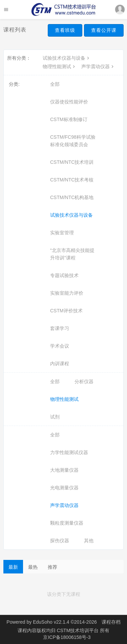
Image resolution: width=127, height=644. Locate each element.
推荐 (52, 567)
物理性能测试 (60, 66)
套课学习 (60, 328)
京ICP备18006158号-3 (67, 637)
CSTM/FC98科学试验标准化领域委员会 (73, 141)
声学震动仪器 (98, 66)
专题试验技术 (64, 275)
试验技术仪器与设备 (67, 58)
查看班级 (65, 30)
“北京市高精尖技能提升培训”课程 (72, 254)
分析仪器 (84, 382)
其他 (89, 541)
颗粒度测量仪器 (67, 523)
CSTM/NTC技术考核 (72, 180)
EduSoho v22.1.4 (51, 622)
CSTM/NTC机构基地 (72, 197)
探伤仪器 (60, 541)
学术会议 (60, 346)
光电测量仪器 (64, 488)
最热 (33, 567)
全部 (55, 84)
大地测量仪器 (64, 470)
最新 (13, 567)
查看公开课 (104, 30)
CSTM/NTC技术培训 (72, 162)
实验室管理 (62, 233)
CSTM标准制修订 (69, 119)
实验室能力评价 (67, 293)
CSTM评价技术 (66, 311)
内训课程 (60, 364)
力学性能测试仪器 (69, 452)
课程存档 (111, 622)
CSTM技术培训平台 (79, 630)
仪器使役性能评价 (69, 102)
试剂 (55, 417)
